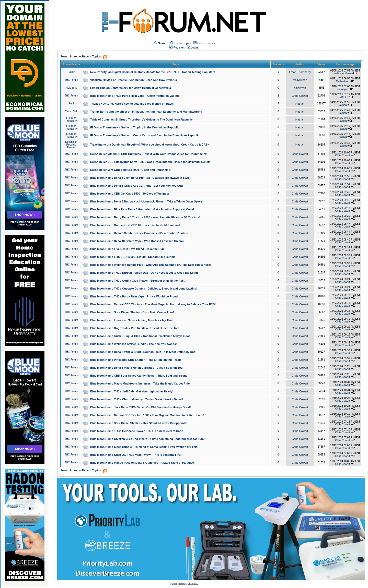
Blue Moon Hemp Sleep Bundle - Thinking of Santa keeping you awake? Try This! (144, 447)
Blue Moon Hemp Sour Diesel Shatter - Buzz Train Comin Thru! (132, 312)
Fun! (71, 104)
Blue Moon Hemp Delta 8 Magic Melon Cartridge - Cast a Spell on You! (137, 368)
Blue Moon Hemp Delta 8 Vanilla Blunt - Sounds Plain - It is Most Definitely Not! (143, 352)
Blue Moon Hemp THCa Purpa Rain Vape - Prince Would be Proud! (134, 296)
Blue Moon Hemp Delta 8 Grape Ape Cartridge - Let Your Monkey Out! (136, 186)
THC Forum (71, 80)
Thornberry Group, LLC (188, 584)
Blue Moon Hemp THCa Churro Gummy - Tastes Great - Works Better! (137, 399)
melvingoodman (343, 73)
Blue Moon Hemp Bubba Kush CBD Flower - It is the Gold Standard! (135, 225)
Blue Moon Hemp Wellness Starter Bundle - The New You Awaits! (134, 344)
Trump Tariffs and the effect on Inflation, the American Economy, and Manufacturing (146, 112)
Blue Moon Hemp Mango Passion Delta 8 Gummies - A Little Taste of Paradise (142, 463)
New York (71, 88)
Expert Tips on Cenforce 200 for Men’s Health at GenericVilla (131, 88)
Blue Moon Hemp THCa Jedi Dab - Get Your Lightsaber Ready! (132, 391)
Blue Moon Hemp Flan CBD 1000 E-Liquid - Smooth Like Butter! (133, 257)
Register (177, 47)
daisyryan (300, 88)
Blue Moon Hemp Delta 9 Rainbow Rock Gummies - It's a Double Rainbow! (140, 233)
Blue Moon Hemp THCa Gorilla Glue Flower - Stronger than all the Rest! (138, 281)
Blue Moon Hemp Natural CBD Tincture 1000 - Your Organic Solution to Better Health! (147, 415)
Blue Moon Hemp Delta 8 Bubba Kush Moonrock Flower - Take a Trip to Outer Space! (147, 201)
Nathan (300, 104)
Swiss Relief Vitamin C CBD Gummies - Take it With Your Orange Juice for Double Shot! (149, 154)
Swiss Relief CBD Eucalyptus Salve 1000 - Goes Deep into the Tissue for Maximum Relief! (150, 162)
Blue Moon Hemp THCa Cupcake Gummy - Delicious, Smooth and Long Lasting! (144, 289)
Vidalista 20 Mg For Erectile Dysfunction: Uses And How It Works (134, 80)
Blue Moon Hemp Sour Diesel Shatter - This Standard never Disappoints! (139, 423)
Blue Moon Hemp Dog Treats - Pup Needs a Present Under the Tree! (135, 328)
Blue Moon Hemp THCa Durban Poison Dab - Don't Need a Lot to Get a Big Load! (144, 273)
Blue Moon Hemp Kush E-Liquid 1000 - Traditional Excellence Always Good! (141, 336)
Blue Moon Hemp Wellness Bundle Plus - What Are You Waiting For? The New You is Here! (151, 265)
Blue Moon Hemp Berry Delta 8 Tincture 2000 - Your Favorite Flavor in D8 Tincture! (145, 217)
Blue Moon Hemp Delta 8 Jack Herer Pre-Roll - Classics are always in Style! (140, 178)
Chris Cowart (300, 96)
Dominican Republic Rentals (71, 145)
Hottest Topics (206, 43)
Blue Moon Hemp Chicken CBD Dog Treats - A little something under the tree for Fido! (147, 439)
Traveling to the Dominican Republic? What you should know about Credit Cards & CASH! (150, 145)
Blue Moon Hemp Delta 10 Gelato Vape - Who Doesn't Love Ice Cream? (137, 241)
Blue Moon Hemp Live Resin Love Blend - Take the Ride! (128, 249)
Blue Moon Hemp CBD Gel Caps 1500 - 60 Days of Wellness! (130, 194)
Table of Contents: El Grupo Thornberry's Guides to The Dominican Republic (141, 119)
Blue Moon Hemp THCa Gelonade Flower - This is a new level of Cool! (137, 431)
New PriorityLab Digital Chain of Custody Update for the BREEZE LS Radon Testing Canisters (153, 72)
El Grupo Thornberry (71, 119)
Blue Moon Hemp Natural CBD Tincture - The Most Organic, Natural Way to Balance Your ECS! (153, 304)
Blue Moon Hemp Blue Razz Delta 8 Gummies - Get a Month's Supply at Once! (142, 209)
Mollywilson (300, 80)
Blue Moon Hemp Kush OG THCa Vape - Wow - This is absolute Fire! (136, 455)
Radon (71, 72)
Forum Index (69, 56)
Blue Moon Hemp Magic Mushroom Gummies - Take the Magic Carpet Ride (140, 383)
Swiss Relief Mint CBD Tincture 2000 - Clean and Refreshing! (131, 170)
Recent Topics (182, 43)
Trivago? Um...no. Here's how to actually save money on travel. (132, 104)
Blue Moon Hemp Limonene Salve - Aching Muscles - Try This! (132, 320)
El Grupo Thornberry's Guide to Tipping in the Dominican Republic (135, 127)
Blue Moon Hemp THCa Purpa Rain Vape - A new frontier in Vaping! (135, 96)
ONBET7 (342, 97)
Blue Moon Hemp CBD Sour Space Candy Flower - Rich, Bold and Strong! (139, 376)
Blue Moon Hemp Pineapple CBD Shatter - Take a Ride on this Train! (136, 360)
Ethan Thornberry (300, 72)
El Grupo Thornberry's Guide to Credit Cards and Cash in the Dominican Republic (145, 135)
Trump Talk (71, 111)
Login (192, 47)
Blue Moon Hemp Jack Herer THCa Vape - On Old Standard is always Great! (141, 407)
